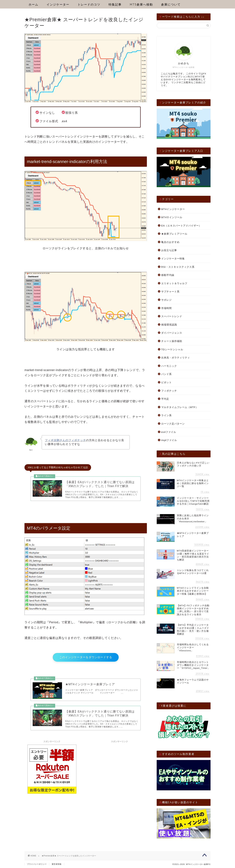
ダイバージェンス (172, 333)
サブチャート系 (170, 291)
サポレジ (166, 300)
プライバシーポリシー (37, 864)
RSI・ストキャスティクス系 (178, 267)
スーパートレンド (172, 316)
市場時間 (166, 308)
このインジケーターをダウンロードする (86, 661)
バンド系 (166, 374)
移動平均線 (168, 275)
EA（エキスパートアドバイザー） (181, 226)
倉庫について (171, 4)
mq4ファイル (169, 440)
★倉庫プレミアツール (174, 234)
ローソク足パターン (173, 424)
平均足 (165, 399)
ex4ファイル (169, 432)
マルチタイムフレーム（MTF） (180, 407)
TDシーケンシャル (172, 349)
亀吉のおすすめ (170, 242)
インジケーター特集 (173, 259)
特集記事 (115, 4)
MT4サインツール (172, 217)
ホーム (33, 4)
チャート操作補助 (172, 341)
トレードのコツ (89, 4)
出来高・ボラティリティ (176, 358)
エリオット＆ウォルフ (174, 283)
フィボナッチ (169, 391)
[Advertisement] (119, 773)
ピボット (166, 382)
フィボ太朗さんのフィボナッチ (65, 440)
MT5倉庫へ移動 (141, 4)
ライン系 (166, 415)
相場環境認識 (169, 325)
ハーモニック (169, 366)
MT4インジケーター (173, 209)
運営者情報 (57, 864)
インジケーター (58, 4)
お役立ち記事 (169, 250)
